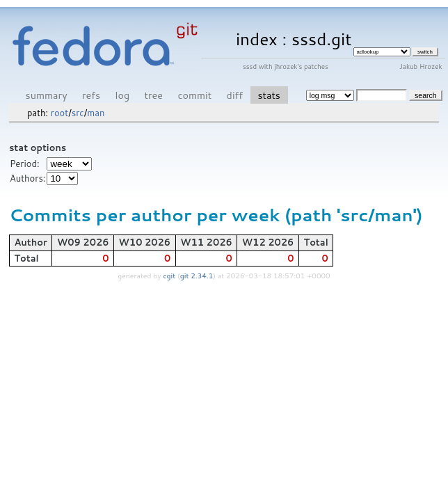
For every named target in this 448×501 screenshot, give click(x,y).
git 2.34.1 (197, 276)
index (257, 39)
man (96, 113)
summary (47, 95)
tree (154, 95)
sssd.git (322, 39)
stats (269, 95)
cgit (170, 276)
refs (91, 95)
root (59, 113)
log (123, 95)
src (78, 113)
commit (194, 95)
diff (235, 95)
